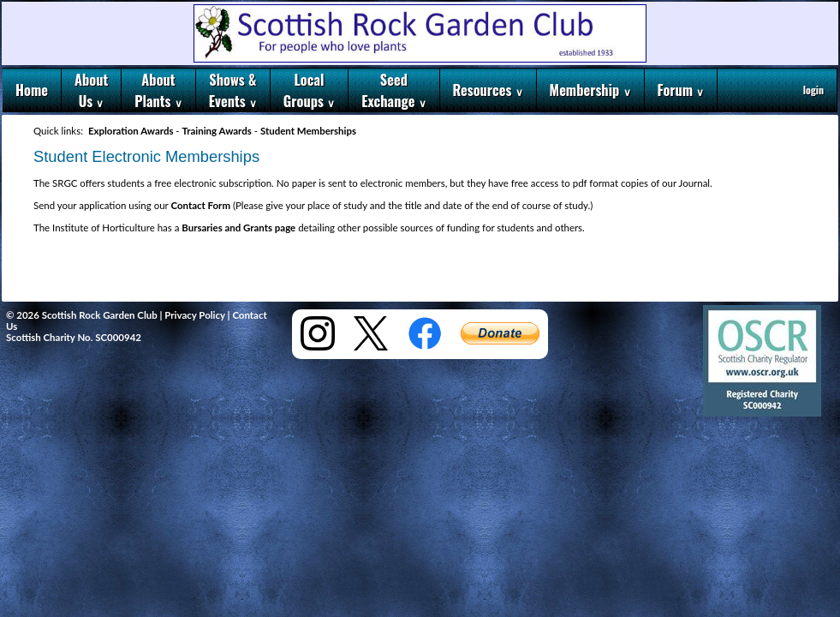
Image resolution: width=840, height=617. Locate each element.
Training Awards (217, 131)
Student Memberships (308, 131)
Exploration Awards (131, 131)
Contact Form (200, 205)
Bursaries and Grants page (238, 228)
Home (32, 90)
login (813, 90)
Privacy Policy (194, 315)
